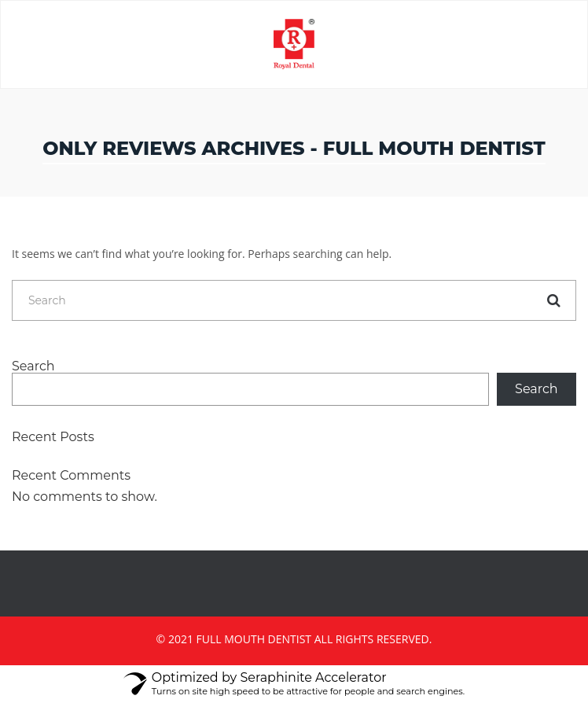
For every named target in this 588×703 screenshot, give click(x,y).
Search (33, 366)
